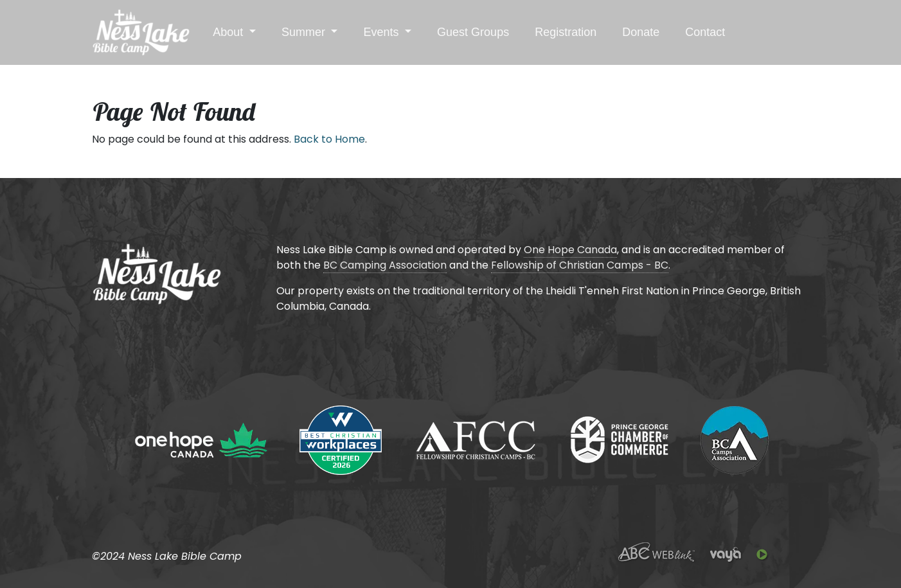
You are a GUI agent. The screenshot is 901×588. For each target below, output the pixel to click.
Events (382, 32)
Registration (566, 32)
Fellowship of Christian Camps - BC (580, 265)
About (229, 32)
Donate (641, 32)
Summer (305, 32)
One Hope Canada (570, 250)
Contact (705, 32)
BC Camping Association (385, 265)
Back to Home (329, 139)
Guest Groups (473, 32)
